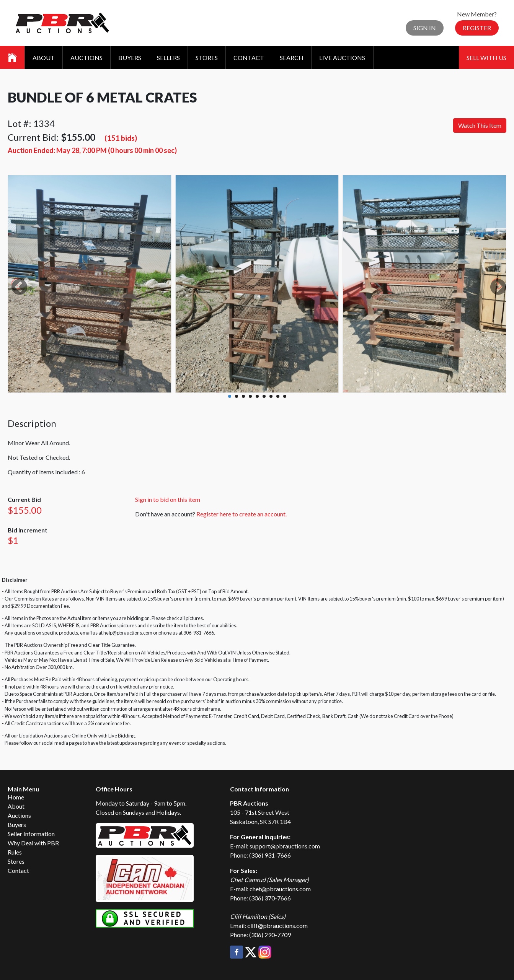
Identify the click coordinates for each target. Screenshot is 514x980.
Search (292, 58)
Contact (249, 58)
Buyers (130, 58)
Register (477, 28)
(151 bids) (121, 138)
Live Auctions (342, 58)
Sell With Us (486, 58)
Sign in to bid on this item (168, 499)
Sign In (425, 28)
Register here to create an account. (241, 514)
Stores (207, 58)
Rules (15, 852)
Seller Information (31, 834)
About (44, 58)
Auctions (86, 58)
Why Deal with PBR (33, 843)
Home (16, 797)
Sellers (168, 58)
